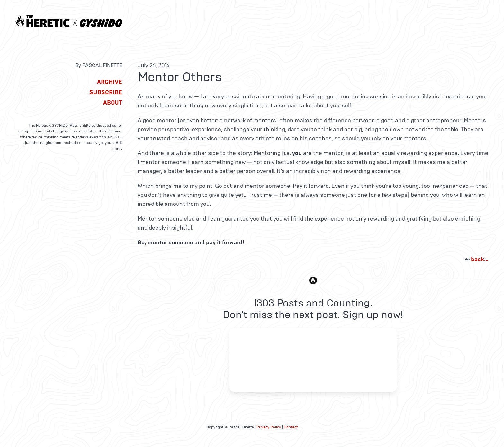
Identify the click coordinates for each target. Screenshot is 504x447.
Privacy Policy (269, 427)
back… (480, 259)
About (113, 103)
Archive (110, 82)
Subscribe (106, 92)
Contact (291, 427)
